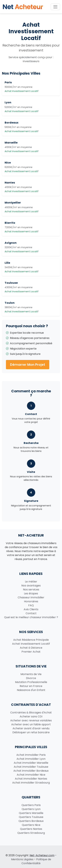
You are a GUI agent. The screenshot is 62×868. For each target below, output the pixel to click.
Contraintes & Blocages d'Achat (31, 713)
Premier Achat (31, 652)
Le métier (31, 582)
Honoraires (31, 601)
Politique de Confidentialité (36, 861)
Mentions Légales (22, 859)
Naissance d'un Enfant (31, 690)
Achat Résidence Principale (31, 640)
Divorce (31, 678)
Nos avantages (31, 586)
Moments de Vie (31, 674)
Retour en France (31, 686)
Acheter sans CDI (31, 716)
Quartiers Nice (31, 825)
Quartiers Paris (31, 805)
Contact (31, 613)
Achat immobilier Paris (31, 755)
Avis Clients (31, 609)
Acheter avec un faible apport (31, 724)
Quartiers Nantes (31, 829)
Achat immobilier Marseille (31, 763)
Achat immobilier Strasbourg (31, 783)
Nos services (31, 589)
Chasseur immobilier (31, 597)
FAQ (31, 605)
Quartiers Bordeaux (31, 821)
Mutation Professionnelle (31, 682)
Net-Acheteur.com (42, 855)
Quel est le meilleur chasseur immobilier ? (31, 617)
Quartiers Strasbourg (31, 833)
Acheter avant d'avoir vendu (31, 728)
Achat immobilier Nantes (31, 779)
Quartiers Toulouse (31, 817)
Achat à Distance (31, 648)
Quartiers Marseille (31, 813)
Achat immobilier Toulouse (31, 767)
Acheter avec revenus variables (31, 720)
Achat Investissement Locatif (31, 644)
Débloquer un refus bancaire (31, 732)
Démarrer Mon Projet (28, 365)
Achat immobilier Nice (31, 775)
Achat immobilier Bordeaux (31, 771)
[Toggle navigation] (55, 7)
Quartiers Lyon (31, 809)
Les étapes (31, 593)
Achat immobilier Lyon (31, 759)
